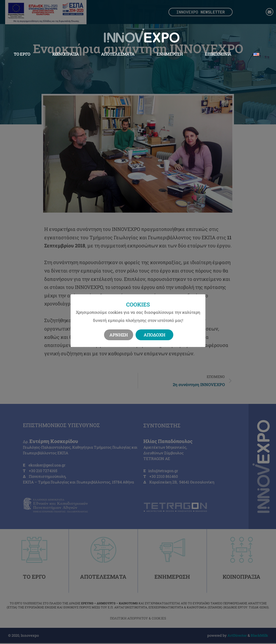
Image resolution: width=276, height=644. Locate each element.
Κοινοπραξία (66, 54)
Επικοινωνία (218, 54)
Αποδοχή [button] (154, 335)
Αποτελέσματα (118, 54)
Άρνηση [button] (119, 335)
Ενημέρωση (170, 54)
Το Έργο (22, 54)
